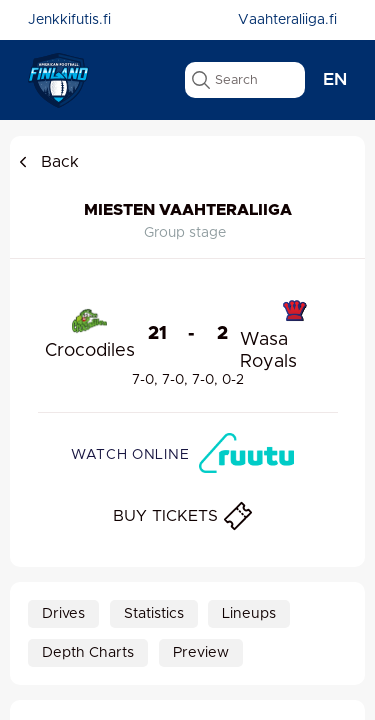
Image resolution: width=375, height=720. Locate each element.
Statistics (154, 614)
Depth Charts (88, 653)
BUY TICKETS (183, 516)
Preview (201, 653)
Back (47, 162)
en (335, 80)
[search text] (245, 80)
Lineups (249, 614)
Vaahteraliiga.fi (287, 20)
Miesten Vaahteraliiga (188, 210)
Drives (63, 614)
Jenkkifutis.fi (69, 20)
